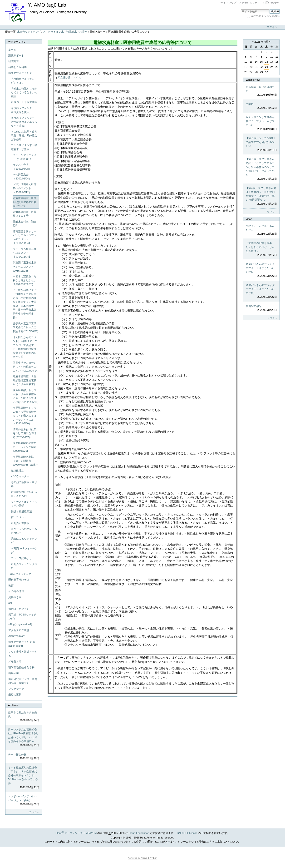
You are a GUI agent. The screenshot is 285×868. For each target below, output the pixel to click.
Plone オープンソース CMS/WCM (76, 833)
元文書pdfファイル (69, 78)
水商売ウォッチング (29, 32)
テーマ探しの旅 (24, 757)
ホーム (12, 50)
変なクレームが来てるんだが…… (261, 230)
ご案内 (261, 106)
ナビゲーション (17, 42)
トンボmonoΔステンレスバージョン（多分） (24, 801)
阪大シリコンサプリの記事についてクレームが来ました (261, 123)
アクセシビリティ (250, 3)
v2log (249, 219)
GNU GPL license (187, 833)
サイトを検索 (241, 9)
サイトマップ (228, 3)
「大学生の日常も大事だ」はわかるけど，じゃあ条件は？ (261, 249)
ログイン (272, 27)
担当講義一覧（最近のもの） (261, 91)
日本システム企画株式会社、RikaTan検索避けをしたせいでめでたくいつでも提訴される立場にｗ (24, 738)
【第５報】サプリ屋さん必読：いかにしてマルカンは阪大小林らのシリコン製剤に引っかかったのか (261, 169)
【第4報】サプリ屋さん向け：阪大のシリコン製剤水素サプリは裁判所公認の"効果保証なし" (261, 196)
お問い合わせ (271, 3)
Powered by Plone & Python (142, 858)
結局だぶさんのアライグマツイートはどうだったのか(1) (261, 291)
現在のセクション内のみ (265, 16)
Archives (13, 705)
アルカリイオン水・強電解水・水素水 (65, 32)
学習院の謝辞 (261, 308)
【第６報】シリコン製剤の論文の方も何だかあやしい (261, 144)
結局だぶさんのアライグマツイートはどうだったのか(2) (261, 270)
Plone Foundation (139, 833)
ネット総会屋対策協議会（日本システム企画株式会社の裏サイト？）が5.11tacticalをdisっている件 (24, 778)
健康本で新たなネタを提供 (24, 717)
